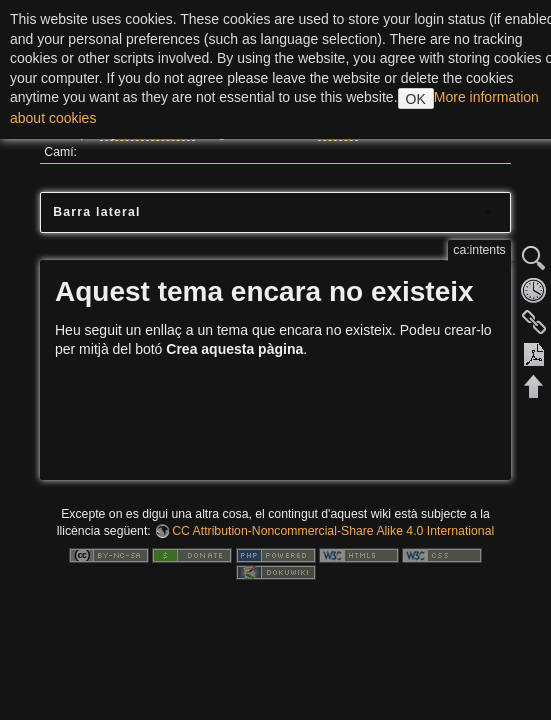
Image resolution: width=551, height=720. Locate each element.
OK (416, 99)
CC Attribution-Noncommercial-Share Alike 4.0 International (333, 531)
